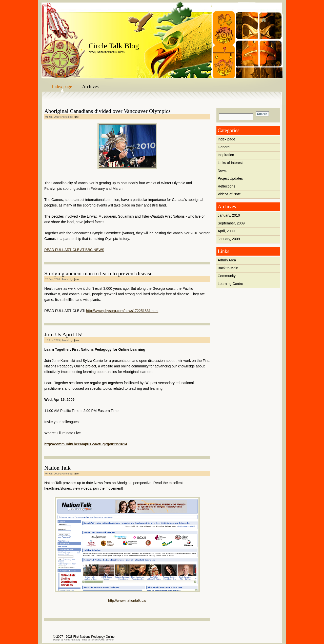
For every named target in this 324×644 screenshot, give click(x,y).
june (76, 117)
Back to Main (228, 268)
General (224, 147)
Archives (90, 87)
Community (227, 276)
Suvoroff (110, 640)
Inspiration (226, 155)
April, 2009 (226, 231)
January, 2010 (229, 215)
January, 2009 (229, 239)
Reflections (226, 186)
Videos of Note (229, 194)
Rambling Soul (72, 640)
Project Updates (230, 178)
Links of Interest (230, 163)
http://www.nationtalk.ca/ (127, 600)
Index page (62, 87)
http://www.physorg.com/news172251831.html (122, 311)
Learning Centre (230, 284)
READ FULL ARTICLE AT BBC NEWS (74, 250)
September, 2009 (231, 223)
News (222, 171)
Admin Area (227, 260)
